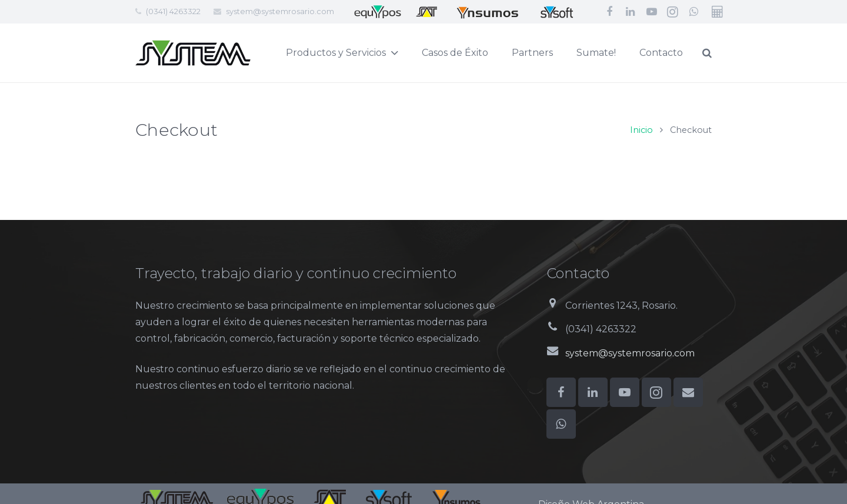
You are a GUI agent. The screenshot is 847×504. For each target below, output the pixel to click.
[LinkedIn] (631, 12)
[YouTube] (652, 12)
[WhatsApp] (694, 12)
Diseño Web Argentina (591, 490)
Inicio (641, 116)
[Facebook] (609, 12)
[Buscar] (735, 53)
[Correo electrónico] (688, 378)
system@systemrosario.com (280, 11)
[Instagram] (673, 12)
